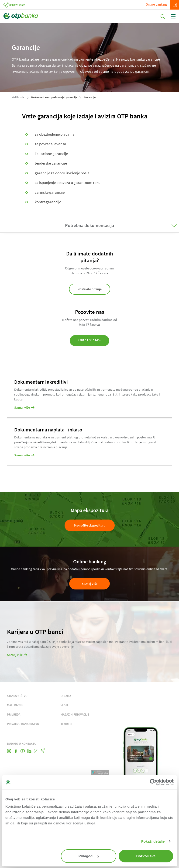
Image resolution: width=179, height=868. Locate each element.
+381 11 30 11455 (89, 340)
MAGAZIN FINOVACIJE (75, 715)
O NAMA (66, 696)
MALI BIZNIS (15, 705)
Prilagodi (89, 856)
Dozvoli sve (146, 856)
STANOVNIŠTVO (17, 696)
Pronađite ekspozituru (90, 525)
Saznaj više (90, 584)
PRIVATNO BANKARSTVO (23, 724)
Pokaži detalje (153, 841)
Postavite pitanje (90, 289)
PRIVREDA (14, 715)
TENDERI (66, 724)
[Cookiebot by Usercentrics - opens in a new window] (153, 782)
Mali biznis (18, 97)
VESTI (64, 705)
